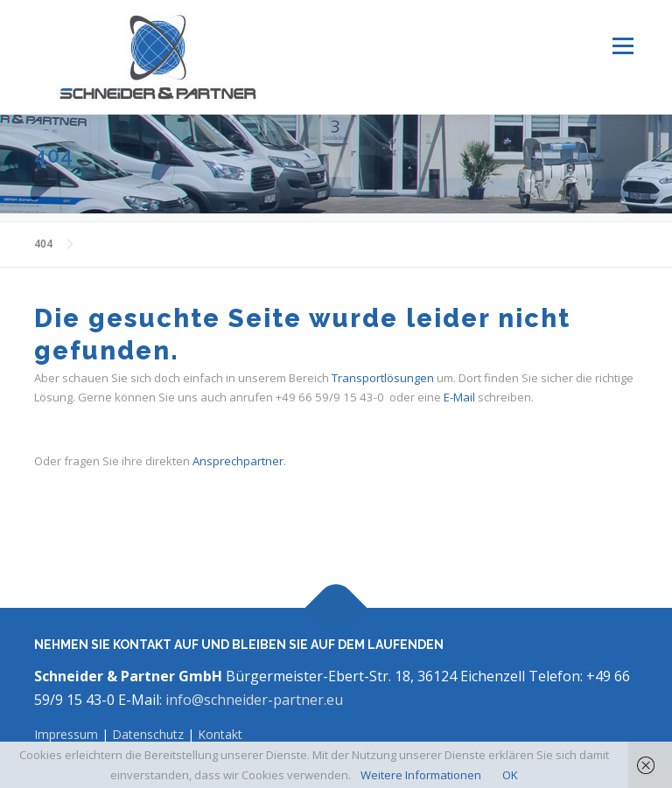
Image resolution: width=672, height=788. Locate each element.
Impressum (68, 734)
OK (510, 775)
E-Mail (459, 397)
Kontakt (220, 734)
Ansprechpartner (238, 461)
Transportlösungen (383, 378)
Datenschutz (148, 734)
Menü (623, 45)
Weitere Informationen (421, 775)
